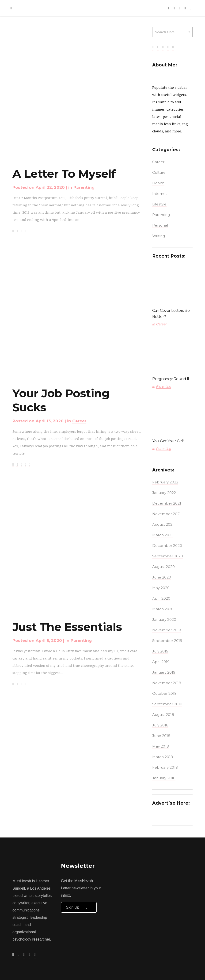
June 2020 (162, 577)
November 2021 (167, 514)
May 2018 (161, 746)
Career (79, 421)
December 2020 (167, 546)
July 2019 (160, 651)
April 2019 (161, 662)
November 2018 (167, 683)
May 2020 (161, 588)
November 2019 (167, 630)
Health (158, 183)
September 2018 (167, 704)
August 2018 (163, 715)
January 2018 (164, 778)
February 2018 (165, 767)
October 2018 (164, 693)
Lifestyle (159, 204)
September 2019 (167, 641)
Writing (159, 236)
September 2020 (168, 556)
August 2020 (163, 567)
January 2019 (164, 672)
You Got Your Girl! (168, 441)
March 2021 (162, 535)
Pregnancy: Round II (171, 379)
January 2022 (164, 493)
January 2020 (164, 619)
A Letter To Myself (64, 174)
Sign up (79, 907)
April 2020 (161, 598)
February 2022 (165, 482)
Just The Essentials (67, 627)
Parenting (84, 187)
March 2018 (163, 757)
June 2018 (161, 736)
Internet (160, 194)
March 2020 (163, 609)
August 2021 (163, 524)
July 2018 (160, 725)
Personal (160, 225)
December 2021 (167, 503)
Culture (159, 172)
